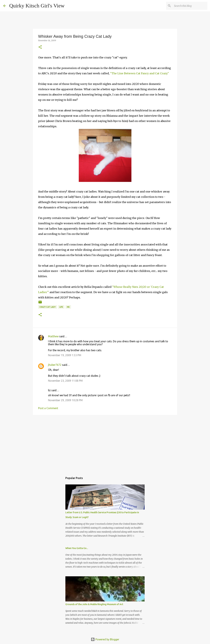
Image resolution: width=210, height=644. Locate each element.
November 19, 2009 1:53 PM (65, 355)
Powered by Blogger (105, 639)
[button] (40, 47)
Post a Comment (48, 408)
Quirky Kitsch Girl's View (37, 6)
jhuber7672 (55, 365)
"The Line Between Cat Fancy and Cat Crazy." (140, 73)
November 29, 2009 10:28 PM (65, 400)
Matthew (53, 336)
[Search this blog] (190, 6)
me (68, 307)
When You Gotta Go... (77, 548)
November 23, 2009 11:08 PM (65, 381)
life (61, 307)
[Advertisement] (105, 443)
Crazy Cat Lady (48, 307)
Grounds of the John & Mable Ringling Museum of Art (94, 604)
